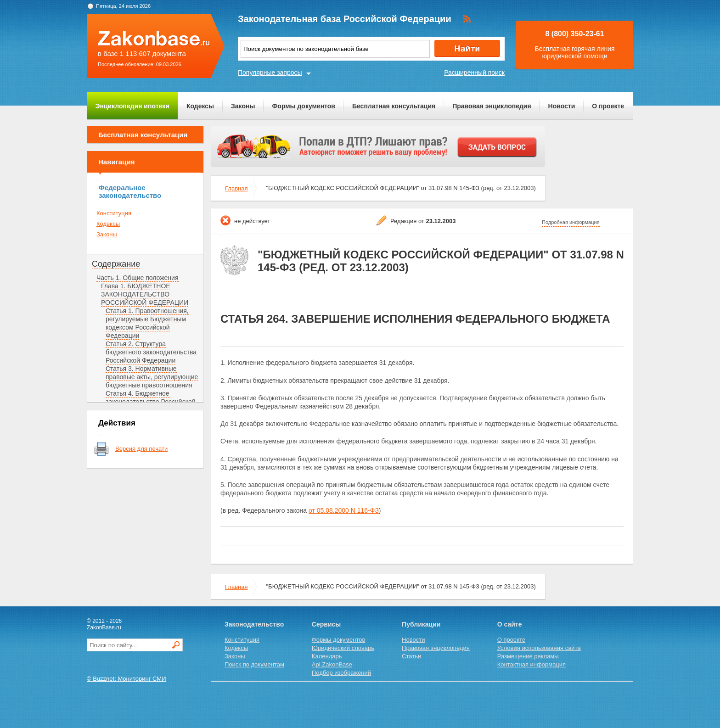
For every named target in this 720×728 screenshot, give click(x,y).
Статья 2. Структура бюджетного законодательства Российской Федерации (151, 352)
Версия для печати (141, 449)
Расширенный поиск (474, 73)
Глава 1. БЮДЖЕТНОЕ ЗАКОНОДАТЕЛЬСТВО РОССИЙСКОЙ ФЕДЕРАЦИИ (145, 294)
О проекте (608, 106)
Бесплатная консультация (394, 106)
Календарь (327, 656)
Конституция (114, 213)
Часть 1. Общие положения (138, 278)
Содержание (116, 264)
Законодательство (254, 624)
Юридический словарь (343, 648)
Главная (236, 188)
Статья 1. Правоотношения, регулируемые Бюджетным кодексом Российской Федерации (147, 323)
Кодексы (200, 106)
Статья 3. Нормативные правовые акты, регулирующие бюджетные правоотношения (152, 377)
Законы (243, 106)
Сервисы (326, 624)
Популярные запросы (270, 73)
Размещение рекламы (528, 656)
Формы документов (304, 106)
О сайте (510, 624)
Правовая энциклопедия (492, 106)
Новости (562, 106)
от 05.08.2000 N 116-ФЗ (344, 510)
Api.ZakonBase (332, 664)
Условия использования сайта (539, 648)
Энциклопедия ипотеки (132, 106)
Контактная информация (532, 664)
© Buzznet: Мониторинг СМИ (127, 679)
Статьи (411, 656)
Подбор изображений (341, 673)
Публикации (421, 624)
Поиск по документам (254, 664)
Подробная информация (571, 222)
